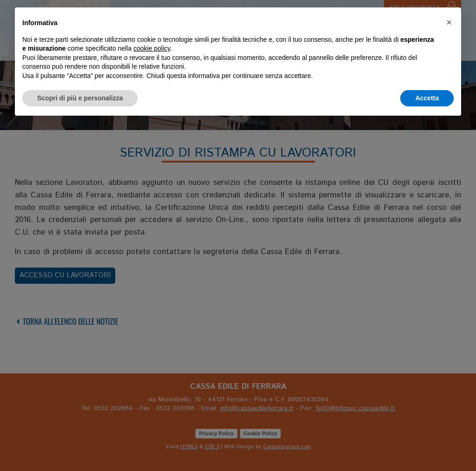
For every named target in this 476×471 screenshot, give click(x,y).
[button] (449, 22)
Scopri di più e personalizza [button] (80, 98)
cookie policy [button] (152, 48)
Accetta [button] (427, 98)
